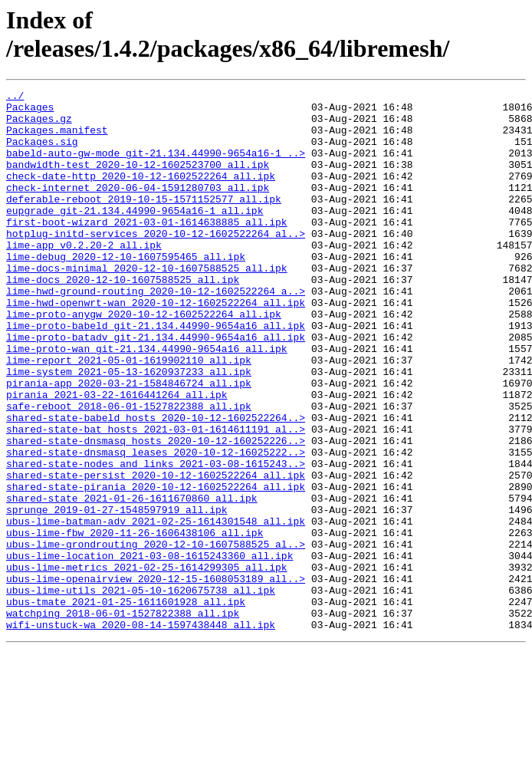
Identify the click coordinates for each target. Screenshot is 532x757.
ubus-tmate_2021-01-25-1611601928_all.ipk (126, 705)
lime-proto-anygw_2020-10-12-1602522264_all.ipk (144, 360)
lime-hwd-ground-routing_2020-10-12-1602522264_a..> (156, 332)
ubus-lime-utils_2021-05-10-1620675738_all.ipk (141, 691)
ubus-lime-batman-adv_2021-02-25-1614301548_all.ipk (156, 608)
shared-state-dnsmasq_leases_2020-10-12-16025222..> (156, 525)
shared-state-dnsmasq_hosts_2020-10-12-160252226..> (156, 512)
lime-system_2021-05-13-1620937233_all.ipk (129, 429)
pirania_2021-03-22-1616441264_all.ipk (117, 456)
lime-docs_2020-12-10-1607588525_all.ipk (123, 318)
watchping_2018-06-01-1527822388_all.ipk (123, 719)
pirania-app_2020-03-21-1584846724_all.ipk (129, 443)
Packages (30, 111)
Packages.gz (39, 125)
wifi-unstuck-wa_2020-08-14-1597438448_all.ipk (141, 732)
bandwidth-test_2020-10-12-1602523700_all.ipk (138, 180)
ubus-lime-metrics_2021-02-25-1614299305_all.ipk (147, 663)
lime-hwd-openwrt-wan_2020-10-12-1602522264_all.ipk (156, 346)
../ (15, 97)
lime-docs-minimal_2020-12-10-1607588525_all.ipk (147, 304)
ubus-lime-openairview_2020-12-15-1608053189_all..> (156, 677)
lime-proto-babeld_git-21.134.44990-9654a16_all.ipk (156, 374)
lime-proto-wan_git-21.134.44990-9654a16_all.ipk (147, 401)
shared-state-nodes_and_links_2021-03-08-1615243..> (156, 539)
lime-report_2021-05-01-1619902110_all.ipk (129, 415)
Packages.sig (42, 153)
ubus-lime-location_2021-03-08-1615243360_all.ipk (149, 650)
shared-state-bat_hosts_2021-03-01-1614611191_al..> (156, 498)
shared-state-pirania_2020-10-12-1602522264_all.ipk (156, 567)
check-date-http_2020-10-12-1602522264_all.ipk (141, 194)
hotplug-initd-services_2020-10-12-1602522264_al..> (156, 263)
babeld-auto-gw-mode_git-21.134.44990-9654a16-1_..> (156, 166)
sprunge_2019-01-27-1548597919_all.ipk (117, 594)
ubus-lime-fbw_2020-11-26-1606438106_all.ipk (135, 622)
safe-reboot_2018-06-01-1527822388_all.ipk (129, 470)
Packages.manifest (57, 139)
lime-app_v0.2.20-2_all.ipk (84, 277)
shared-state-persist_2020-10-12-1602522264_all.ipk (156, 553)
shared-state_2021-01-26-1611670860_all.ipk (132, 581)
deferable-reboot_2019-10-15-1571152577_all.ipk (144, 222)
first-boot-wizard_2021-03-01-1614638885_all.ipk (147, 249)
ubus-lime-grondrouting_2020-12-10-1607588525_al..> (156, 636)
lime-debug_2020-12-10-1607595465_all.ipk (126, 291)
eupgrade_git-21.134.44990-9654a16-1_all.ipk (135, 235)
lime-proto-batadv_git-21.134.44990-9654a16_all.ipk (156, 387)
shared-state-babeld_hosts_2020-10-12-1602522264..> (156, 484)
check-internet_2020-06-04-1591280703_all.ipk (138, 208)
